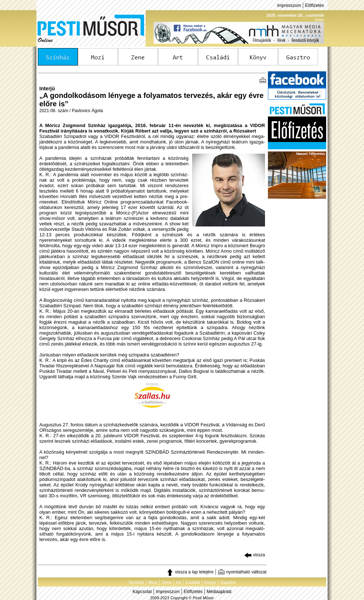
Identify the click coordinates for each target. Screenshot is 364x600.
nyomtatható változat (242, 572)
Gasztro (228, 583)
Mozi (153, 583)
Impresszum (289, 5)
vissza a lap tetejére (190, 572)
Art (179, 583)
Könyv (210, 583)
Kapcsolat (142, 592)
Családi (193, 583)
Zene (167, 583)
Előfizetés (314, 5)
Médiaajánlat (219, 592)
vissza (255, 555)
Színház (136, 583)
